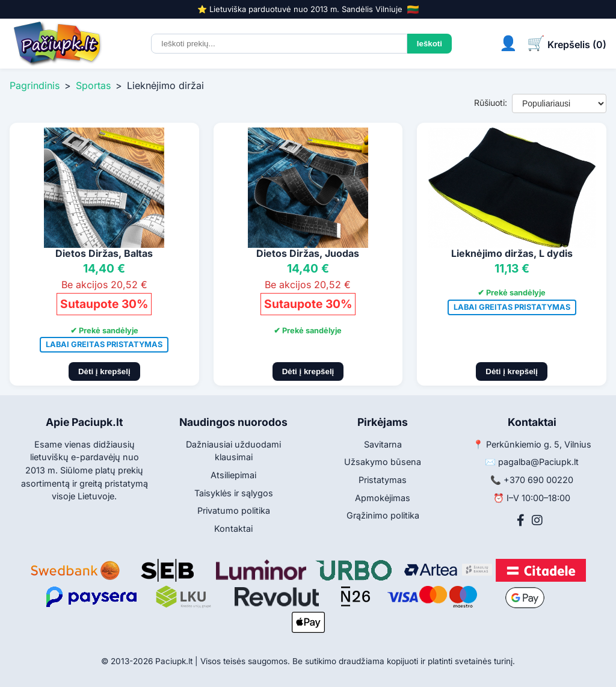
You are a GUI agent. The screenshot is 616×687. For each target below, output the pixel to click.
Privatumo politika (234, 510)
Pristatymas (383, 480)
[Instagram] (537, 520)
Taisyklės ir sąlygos (234, 493)
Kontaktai (233, 528)
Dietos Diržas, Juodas (308, 253)
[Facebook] (521, 520)
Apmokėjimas (383, 498)
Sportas (93, 85)
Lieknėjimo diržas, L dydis (512, 253)
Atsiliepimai (233, 475)
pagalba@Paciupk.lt (538, 462)
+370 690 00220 (538, 480)
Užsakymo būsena (383, 462)
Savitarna (383, 444)
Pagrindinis (35, 85)
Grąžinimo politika (383, 515)
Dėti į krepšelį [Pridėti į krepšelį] (104, 371)
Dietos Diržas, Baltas (104, 253)
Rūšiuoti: (491, 103)
